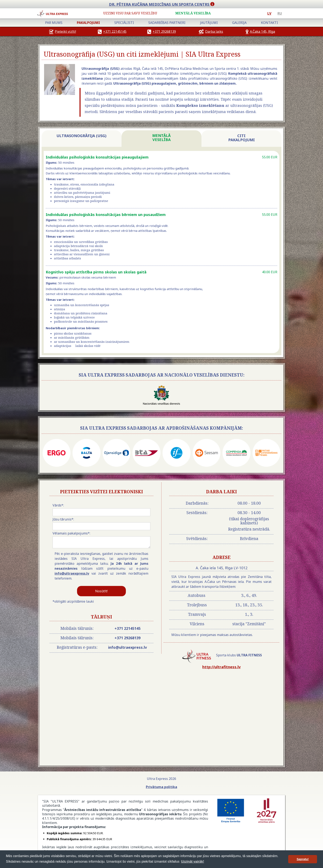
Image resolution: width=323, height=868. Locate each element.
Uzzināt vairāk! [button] (193, 862)
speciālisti (124, 23)
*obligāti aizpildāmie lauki (73, 601)
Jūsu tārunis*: (63, 519)
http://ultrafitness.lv (221, 667)
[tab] (82, 139)
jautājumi (209, 23)
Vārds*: (58, 505)
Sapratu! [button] (303, 859)
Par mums (54, 23)
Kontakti (269, 23)
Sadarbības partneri (167, 23)
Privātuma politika (161, 787)
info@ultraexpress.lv (72, 573)
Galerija (239, 23)
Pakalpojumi (88, 23)
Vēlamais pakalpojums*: (71, 533)
